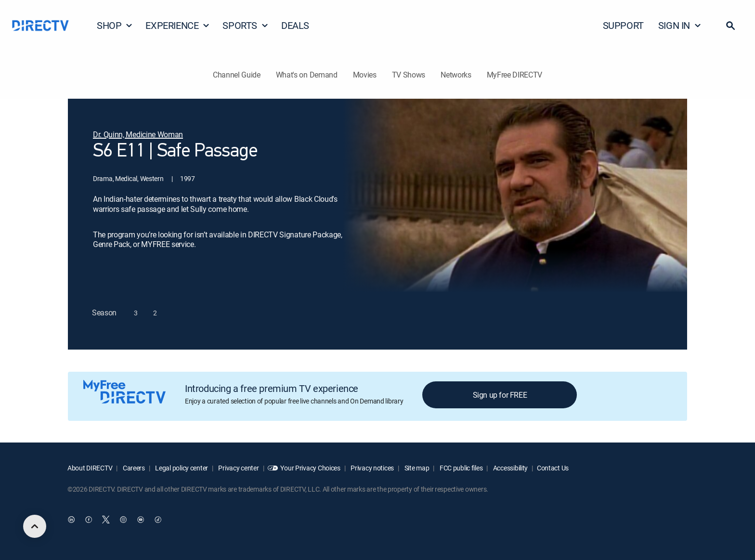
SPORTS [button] (246, 25)
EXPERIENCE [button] (178, 25)
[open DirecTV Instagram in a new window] (123, 520)
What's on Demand (307, 75)
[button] (730, 26)
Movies (365, 75)
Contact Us (553, 468)
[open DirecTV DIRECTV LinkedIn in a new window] (71, 520)
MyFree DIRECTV (515, 75)
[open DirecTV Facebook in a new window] (89, 520)
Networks (456, 75)
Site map (416, 468)
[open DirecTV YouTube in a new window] (141, 520)
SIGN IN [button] (680, 25)
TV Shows (409, 75)
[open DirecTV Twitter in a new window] (106, 520)
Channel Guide (237, 75)
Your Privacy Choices (310, 468)
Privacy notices (372, 468)
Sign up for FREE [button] (500, 395)
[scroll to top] (35, 526)
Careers (133, 468)
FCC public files (460, 468)
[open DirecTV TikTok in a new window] (158, 520)
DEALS (295, 25)
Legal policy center (181, 468)
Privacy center (238, 468)
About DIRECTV (90, 468)
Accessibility (510, 468)
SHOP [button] (115, 25)
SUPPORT (623, 25)
